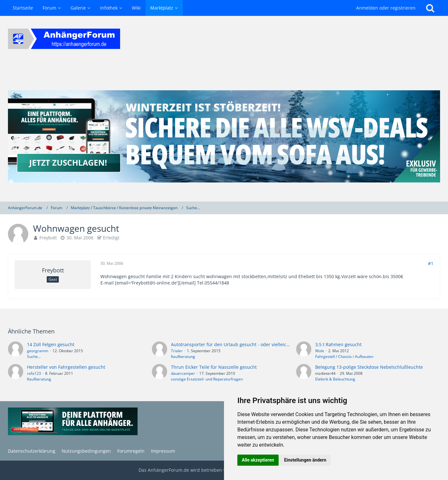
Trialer (177, 351)
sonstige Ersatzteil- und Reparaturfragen (207, 379)
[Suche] (430, 8)
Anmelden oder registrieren (386, 8)
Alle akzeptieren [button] (258, 460)
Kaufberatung (183, 357)
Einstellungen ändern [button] (305, 460)
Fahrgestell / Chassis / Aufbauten (344, 357)
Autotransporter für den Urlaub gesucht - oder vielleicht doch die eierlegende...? (257, 344)
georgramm (38, 351)
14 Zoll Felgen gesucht (51, 344)
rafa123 (34, 373)
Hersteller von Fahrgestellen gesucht (66, 367)
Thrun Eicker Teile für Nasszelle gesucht (214, 367)
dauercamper (183, 373)
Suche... (34, 357)
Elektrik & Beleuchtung (335, 379)
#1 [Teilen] (431, 263)
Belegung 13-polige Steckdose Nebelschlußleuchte (369, 367)
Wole (320, 351)
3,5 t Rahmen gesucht (338, 344)
